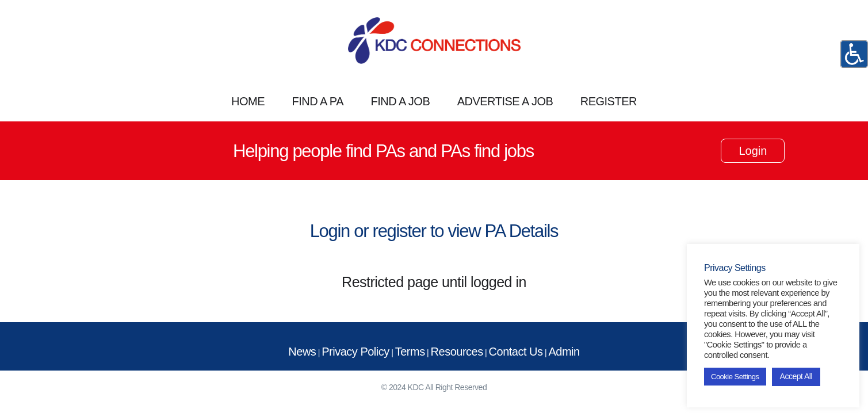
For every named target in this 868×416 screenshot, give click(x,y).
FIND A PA (318, 101)
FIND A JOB (400, 101)
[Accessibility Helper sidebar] (854, 54)
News (302, 352)
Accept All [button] (796, 376)
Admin (564, 352)
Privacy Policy (355, 352)
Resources (457, 352)
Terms (410, 352)
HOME (248, 101)
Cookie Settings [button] (735, 377)
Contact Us (516, 352)
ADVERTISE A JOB (505, 101)
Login (753, 151)
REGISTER (609, 101)
